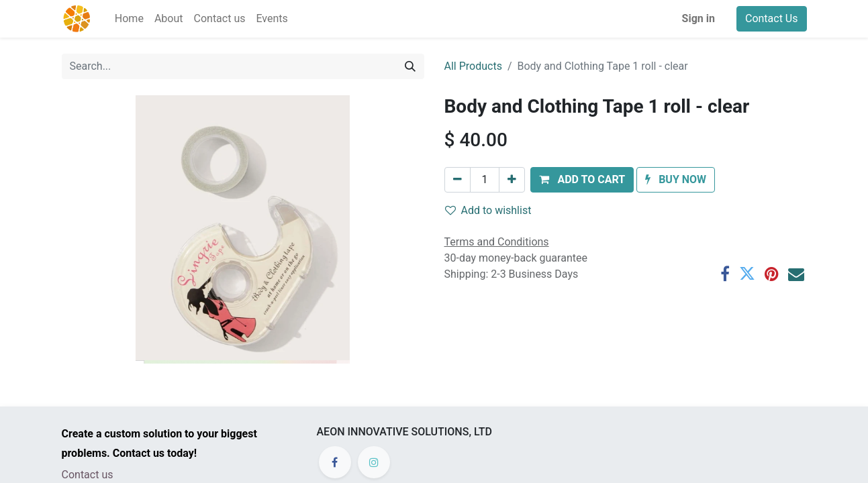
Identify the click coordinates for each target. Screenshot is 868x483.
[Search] (410, 66)
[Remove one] (457, 180)
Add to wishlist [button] (488, 210)
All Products (473, 66)
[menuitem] (129, 19)
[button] (582, 180)
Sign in (698, 18)
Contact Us (772, 18)
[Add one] (512, 180)
